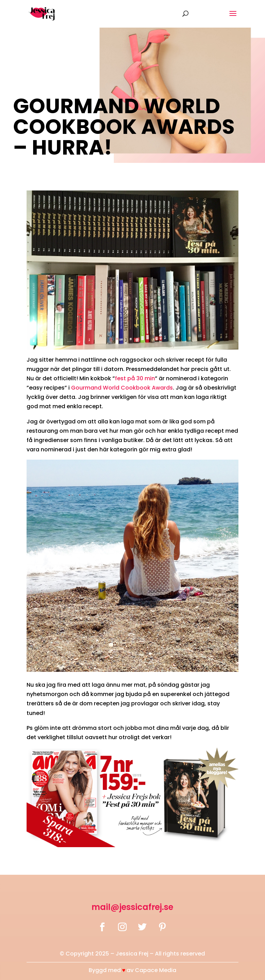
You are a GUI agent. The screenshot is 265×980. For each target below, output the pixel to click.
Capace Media (156, 970)
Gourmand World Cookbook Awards (122, 388)
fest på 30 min (135, 378)
